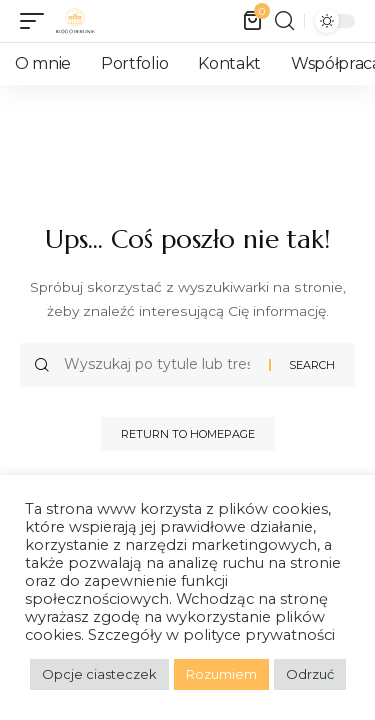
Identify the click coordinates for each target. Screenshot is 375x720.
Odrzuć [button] (310, 674)
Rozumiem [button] (221, 674)
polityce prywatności (259, 635)
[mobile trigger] (37, 21)
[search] (284, 21)
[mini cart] (254, 21)
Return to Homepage (188, 434)
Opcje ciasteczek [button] (99, 674)
